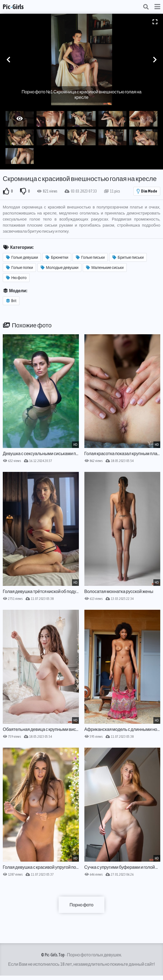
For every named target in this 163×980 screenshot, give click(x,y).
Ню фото (16, 278)
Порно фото (81, 905)
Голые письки (90, 257)
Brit (11, 301)
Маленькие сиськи (105, 268)
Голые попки (20, 268)
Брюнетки (57, 257)
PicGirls (13, 7)
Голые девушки (22, 257)
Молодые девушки (60, 268)
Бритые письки (128, 257)
